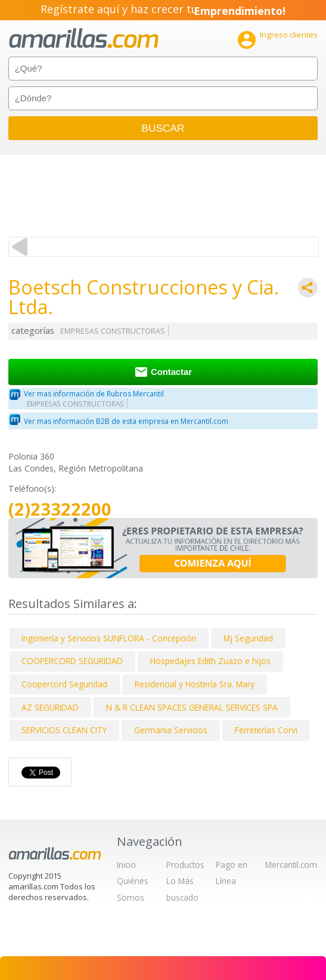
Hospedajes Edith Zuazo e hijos (210, 661)
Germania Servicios (171, 730)
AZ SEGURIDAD (50, 707)
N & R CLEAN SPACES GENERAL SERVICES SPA (192, 707)
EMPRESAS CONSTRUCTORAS (113, 331)
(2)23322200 (60, 509)
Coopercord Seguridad (64, 684)
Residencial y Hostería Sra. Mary (195, 684)
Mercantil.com (291, 865)
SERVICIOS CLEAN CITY (64, 730)
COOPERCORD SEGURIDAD (72, 661)
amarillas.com (84, 38)
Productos (185, 865)
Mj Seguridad (248, 638)
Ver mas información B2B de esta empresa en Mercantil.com (126, 421)
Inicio (126, 865)
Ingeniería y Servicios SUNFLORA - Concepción (109, 638)
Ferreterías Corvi (266, 730)
